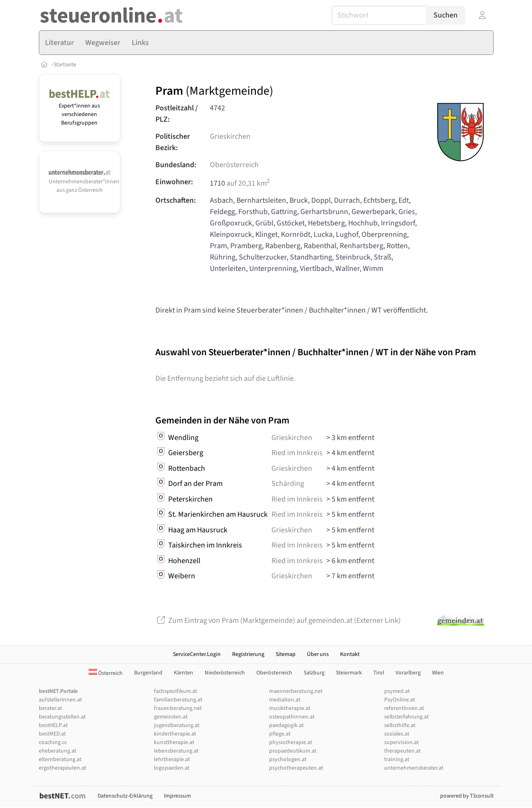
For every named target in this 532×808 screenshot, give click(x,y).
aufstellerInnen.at (60, 700)
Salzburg (314, 673)
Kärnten (184, 673)
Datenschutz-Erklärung (125, 796)
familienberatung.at (178, 700)
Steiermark (349, 673)
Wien (438, 673)
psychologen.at (288, 759)
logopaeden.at (172, 768)
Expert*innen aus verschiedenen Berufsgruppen (80, 110)
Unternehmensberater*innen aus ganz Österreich (84, 182)
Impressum (177, 796)
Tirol (379, 673)
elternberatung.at (60, 759)
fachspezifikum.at (176, 691)
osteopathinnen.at (292, 717)
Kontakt (350, 654)
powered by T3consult (467, 796)
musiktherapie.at (290, 708)
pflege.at (280, 734)
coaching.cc (53, 742)
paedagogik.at (286, 725)
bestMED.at (52, 734)
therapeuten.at (402, 751)
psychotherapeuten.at (296, 768)
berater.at (50, 708)
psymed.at (397, 691)
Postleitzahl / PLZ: (177, 114)
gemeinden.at (171, 717)
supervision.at (401, 742)
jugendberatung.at (177, 725)
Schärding (288, 484)
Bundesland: (176, 165)
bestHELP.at (53, 725)
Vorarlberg (408, 673)
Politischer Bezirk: (173, 142)
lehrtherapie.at (172, 759)
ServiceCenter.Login (197, 654)
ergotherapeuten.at (63, 768)
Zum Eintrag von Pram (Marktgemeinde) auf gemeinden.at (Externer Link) (278, 620)
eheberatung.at (58, 751)
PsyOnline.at (400, 700)
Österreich (106, 673)
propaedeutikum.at (293, 751)
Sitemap (286, 654)
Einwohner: (174, 182)
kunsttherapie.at (174, 742)
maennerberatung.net (296, 691)
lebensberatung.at (176, 751)
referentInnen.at (404, 708)
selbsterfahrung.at (406, 717)
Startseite (65, 65)
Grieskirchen (230, 136)
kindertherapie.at (175, 734)
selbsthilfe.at (400, 725)
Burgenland (148, 673)
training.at (397, 759)
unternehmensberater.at (414, 768)
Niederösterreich (225, 673)
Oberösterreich (234, 165)
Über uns (318, 654)
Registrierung (248, 654)
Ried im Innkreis (297, 453)
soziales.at (397, 734)
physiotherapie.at (291, 742)
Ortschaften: (176, 200)
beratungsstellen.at (62, 717)
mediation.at (285, 700)
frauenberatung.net (178, 708)
